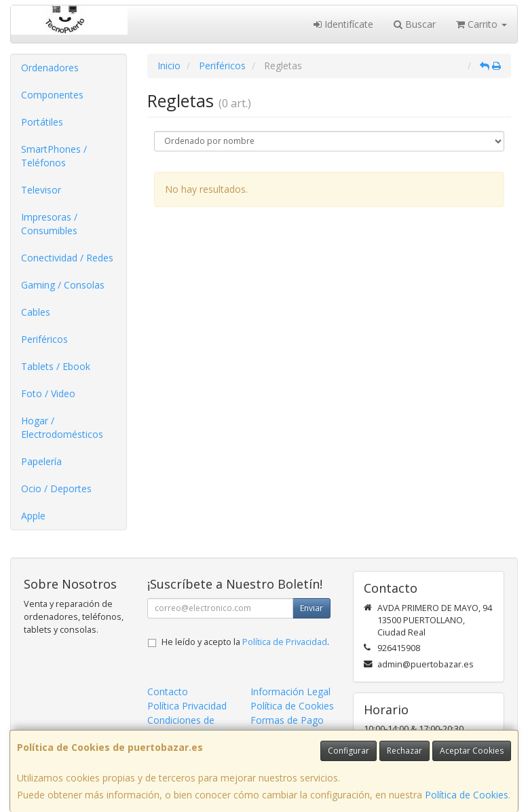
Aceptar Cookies (472, 751)
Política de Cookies (467, 795)
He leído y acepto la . (245, 642)
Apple (33, 516)
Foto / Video (48, 393)
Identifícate (343, 24)
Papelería (41, 461)
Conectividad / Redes (67, 258)
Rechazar (404, 751)
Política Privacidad (187, 706)
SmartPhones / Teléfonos (54, 156)
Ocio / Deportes (56, 488)
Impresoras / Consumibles (49, 224)
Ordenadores (50, 68)
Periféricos (44, 339)
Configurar (348, 751)
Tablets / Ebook (56, 366)
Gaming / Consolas (63, 285)
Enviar (312, 608)
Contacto (168, 691)
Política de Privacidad (285, 642)
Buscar (415, 24)
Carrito (482, 24)
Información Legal (290, 691)
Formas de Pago (287, 720)
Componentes (52, 95)
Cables (36, 312)
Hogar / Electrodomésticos (62, 427)
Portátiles (42, 122)
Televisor (41, 190)
